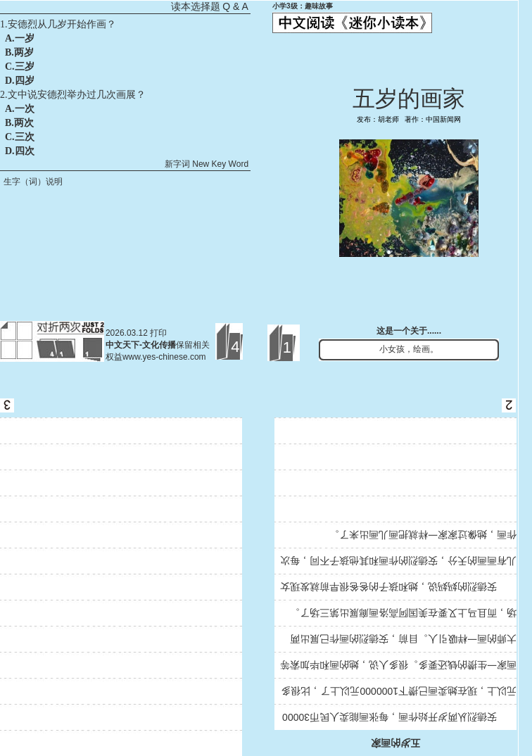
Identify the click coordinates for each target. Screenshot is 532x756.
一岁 (25, 38)
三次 (25, 137)
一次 (25, 109)
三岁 (25, 67)
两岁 (24, 52)
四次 (25, 151)
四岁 (25, 81)
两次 (24, 123)
